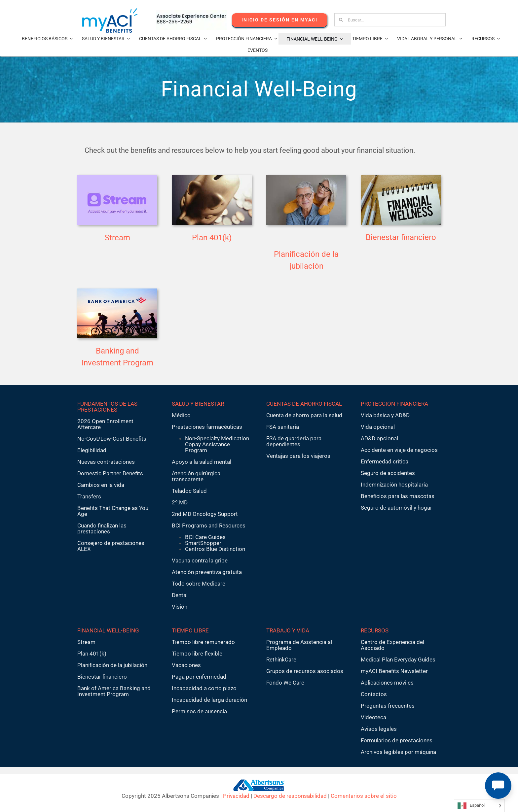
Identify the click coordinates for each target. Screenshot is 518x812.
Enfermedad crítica (385, 461)
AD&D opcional (379, 438)
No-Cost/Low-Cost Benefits (112, 439)
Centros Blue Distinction (215, 549)
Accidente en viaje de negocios (399, 450)
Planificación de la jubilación (112, 665)
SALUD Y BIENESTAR (198, 404)
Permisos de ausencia (199, 711)
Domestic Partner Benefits (110, 473)
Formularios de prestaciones (397, 740)
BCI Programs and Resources (209, 525)
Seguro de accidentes (388, 473)
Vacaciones (186, 665)
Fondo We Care (285, 683)
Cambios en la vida (101, 485)
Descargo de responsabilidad (290, 796)
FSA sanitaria (283, 427)
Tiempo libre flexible (197, 654)
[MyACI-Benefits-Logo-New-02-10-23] (110, 11)
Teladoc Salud (189, 491)
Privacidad (236, 796)
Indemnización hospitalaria (394, 485)
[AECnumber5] (192, 13)
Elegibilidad (92, 450)
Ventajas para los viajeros (298, 456)
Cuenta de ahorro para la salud (304, 415)
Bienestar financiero (401, 237)
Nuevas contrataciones (106, 462)
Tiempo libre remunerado (203, 642)
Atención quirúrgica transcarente (196, 476)
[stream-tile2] (117, 178)
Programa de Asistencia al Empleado (299, 645)
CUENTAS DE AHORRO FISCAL (304, 404)
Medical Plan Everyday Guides (398, 660)
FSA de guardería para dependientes (294, 441)
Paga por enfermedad (199, 677)
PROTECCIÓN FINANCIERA (394, 404)
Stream (117, 238)
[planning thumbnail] (306, 178)
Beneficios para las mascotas (398, 496)
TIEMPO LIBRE (190, 630)
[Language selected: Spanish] (479, 806)
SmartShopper (203, 543)
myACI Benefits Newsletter (394, 671)
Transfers (89, 496)
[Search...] (390, 20)
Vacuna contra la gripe (200, 560)
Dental (180, 595)
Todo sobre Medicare (199, 584)
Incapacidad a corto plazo (204, 688)
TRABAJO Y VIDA (288, 630)
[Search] (341, 20)
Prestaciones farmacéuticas (207, 427)
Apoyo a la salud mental (202, 462)
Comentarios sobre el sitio (364, 796)
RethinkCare (281, 660)
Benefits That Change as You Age (113, 511)
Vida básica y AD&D (385, 415)
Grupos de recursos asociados (305, 671)
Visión (180, 607)
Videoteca (373, 717)
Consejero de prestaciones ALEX (111, 546)
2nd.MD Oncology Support (205, 514)
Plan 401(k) (212, 238)
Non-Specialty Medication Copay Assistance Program (217, 444)
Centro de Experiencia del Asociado (392, 645)
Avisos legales (379, 729)
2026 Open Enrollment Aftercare (105, 424)
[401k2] (212, 178)
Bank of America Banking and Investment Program (114, 691)
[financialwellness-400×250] (401, 178)
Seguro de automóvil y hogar (396, 508)
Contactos (374, 694)
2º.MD (180, 502)
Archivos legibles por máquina (398, 752)
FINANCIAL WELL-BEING (108, 630)
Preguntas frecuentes (388, 706)
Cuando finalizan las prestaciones (102, 528)
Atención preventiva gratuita (207, 572)
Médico (181, 415)
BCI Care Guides (205, 537)
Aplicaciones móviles (387, 683)
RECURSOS (375, 630)
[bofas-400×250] (117, 291)
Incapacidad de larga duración (209, 700)
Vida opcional (378, 427)
